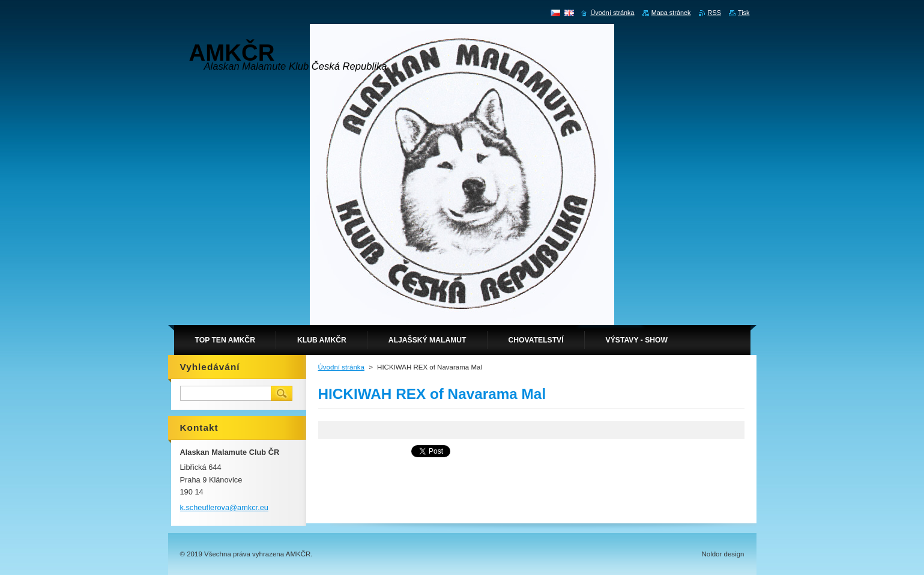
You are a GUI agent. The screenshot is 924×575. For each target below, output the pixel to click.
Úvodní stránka (341, 367)
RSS (714, 13)
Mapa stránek (671, 13)
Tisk (744, 13)
